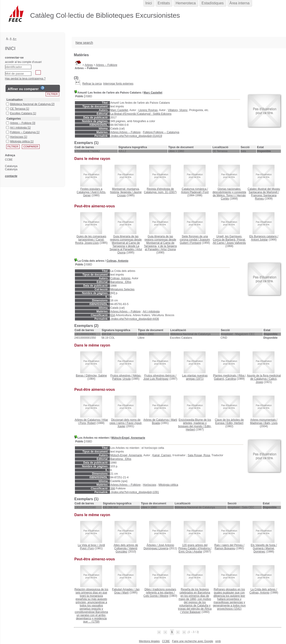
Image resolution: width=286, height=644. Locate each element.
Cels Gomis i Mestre (156, 596)
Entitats (164, 3)
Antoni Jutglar (259, 240)
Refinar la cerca (92, 84)
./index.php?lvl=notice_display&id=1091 (135, 492)
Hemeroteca (186, 3)
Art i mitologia (151, 312)
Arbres (89, 65)
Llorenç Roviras (148, 110)
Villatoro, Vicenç (178, 110)
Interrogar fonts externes (118, 84)
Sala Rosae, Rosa (199, 455)
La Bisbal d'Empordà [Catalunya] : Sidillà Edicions (141, 114)
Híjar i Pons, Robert (93, 421)
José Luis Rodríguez (156, 379)
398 (113, 488)
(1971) (195, 377)
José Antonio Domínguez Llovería (159, 547)
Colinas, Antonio (117, 261)
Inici (149, 3)
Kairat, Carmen (162, 455)
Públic (80, 96)
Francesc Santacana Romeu (264, 197)
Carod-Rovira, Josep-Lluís (90, 241)
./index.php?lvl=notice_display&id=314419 (136, 136)
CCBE (166, 641)
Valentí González (127, 550)
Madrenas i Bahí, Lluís (264, 423)
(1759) (91, 606)
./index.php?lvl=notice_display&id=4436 (135, 319)
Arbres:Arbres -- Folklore (125, 132)
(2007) (160, 191)
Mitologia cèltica (168, 485)
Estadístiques (212, 3)
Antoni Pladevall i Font (195, 192)
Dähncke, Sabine (96, 376)
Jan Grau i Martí (127, 591)
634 (113, 315)
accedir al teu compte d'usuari (23, 62)
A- (7, 38)
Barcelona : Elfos (121, 282)
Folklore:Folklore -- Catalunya (161, 132)
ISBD (89, 96)
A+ (15, 39)
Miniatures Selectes (122, 289)
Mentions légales (149, 641)
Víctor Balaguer (191, 612)
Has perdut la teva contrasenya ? (25, 79)
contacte (11, 176)
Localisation (15, 100)
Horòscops (149, 485)
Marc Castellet (153, 93)
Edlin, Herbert (235, 423)
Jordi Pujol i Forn (92, 547)
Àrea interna (240, 3)
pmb (218, 641)
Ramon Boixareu (225, 548)
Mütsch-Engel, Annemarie (128, 438)
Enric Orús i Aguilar (190, 552)
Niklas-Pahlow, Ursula (127, 377)
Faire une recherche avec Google (192, 641)
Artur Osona (168, 249)
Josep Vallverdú (236, 243)
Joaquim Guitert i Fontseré (195, 241)
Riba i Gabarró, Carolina (230, 377)
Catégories (14, 119)
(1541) (229, 599)
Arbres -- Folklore (107, 65)
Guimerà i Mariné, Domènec (264, 550)
